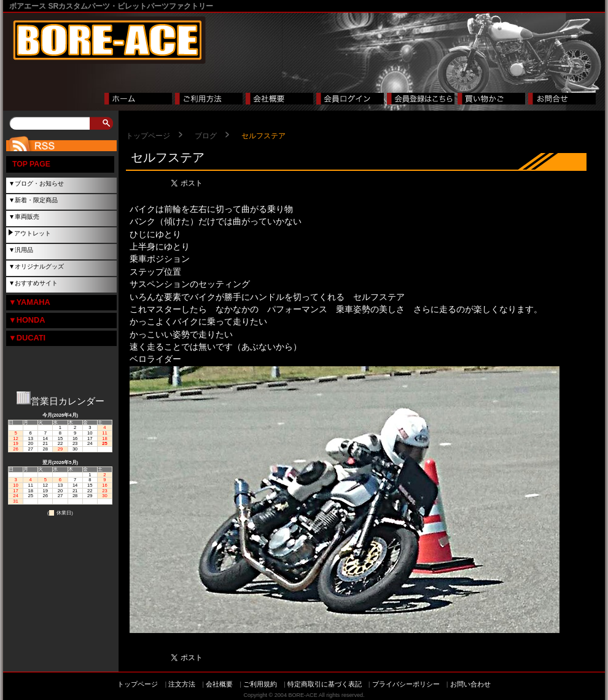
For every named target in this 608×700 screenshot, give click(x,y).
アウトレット (33, 233)
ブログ (206, 136)
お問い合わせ (470, 684)
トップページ (148, 136)
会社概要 (219, 684)
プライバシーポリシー (406, 684)
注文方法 (182, 684)
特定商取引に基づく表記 (325, 684)
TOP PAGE (31, 164)
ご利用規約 (260, 684)
